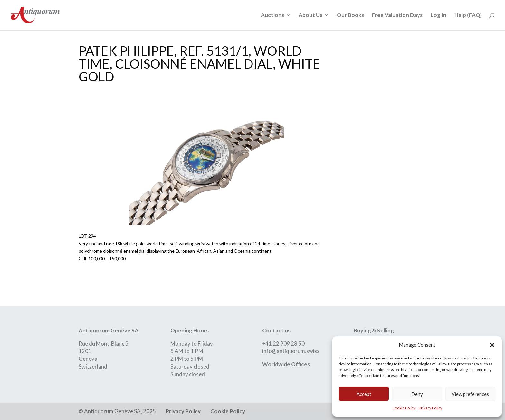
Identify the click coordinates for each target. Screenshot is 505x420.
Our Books (350, 16)
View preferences (470, 394)
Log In (438, 16)
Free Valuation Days (397, 16)
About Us (310, 16)
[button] (492, 345)
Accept (364, 394)
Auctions (272, 16)
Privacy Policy (430, 408)
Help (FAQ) (468, 16)
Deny (417, 394)
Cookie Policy (404, 408)
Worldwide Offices (286, 364)
